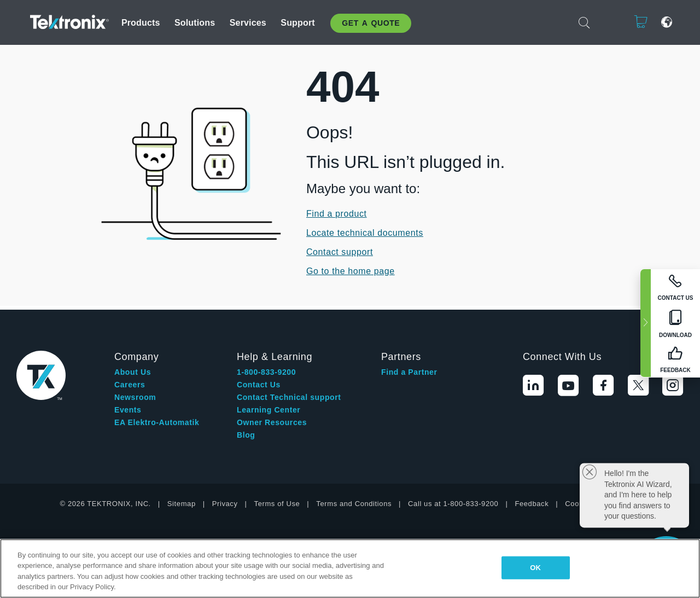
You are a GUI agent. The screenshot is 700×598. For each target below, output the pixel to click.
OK (535, 568)
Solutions (195, 23)
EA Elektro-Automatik (157, 422)
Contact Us (259, 385)
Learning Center (269, 410)
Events (128, 410)
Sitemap (182, 504)
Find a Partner (409, 372)
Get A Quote (371, 23)
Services (248, 23)
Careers (130, 385)
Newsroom (135, 397)
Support (297, 23)
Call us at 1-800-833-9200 (453, 504)
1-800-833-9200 (266, 372)
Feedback (532, 504)
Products (141, 23)
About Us (133, 372)
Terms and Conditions (354, 504)
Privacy (225, 504)
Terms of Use (277, 504)
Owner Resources (272, 422)
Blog (246, 435)
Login (607, 22)
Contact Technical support (289, 397)
